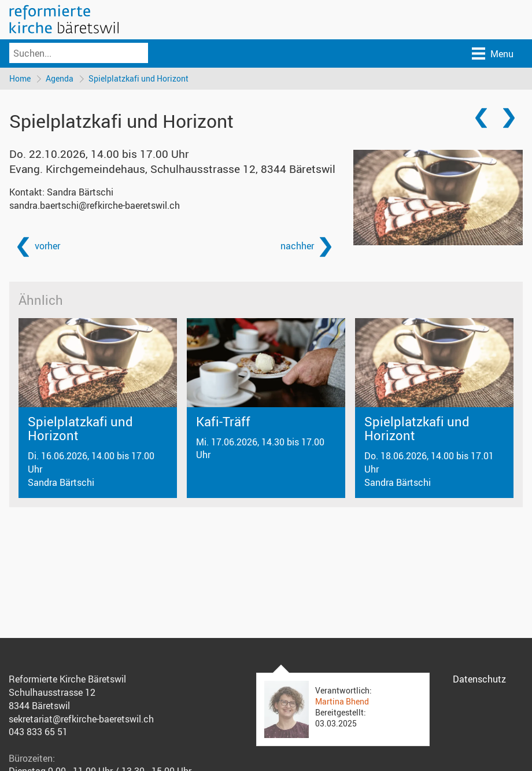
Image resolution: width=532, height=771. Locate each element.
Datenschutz (479, 679)
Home (20, 78)
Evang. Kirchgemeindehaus (172, 169)
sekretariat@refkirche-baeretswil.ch (81, 719)
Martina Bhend (342, 701)
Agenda (60, 78)
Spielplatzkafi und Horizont (138, 78)
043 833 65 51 (38, 732)
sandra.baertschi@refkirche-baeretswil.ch (95, 205)
